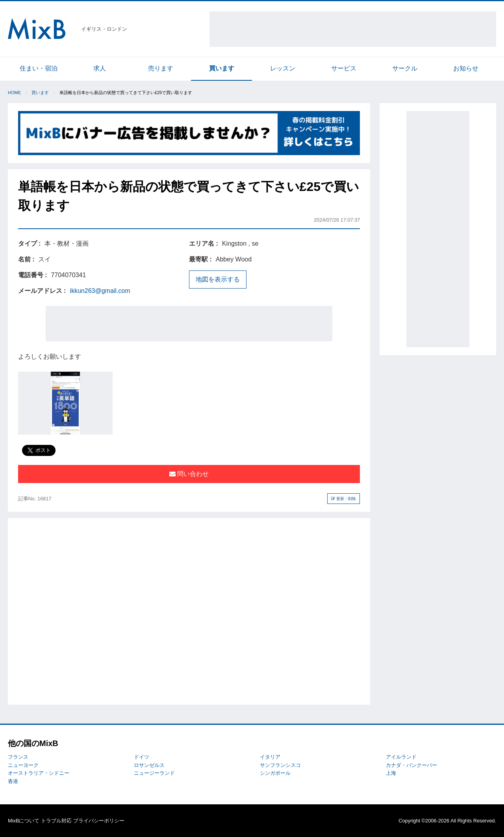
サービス (344, 68)
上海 (391, 773)
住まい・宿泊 (39, 68)
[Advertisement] (353, 29)
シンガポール (275, 773)
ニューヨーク (23, 765)
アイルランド (401, 757)
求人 (100, 68)
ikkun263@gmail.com (100, 291)
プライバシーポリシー (99, 821)
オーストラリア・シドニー (39, 773)
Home (14, 93)
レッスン (283, 68)
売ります (161, 68)
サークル (405, 68)
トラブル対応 (56, 821)
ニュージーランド (154, 773)
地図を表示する (218, 279)
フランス (18, 757)
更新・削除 (344, 499)
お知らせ (466, 68)
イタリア (270, 757)
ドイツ (142, 757)
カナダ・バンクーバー (411, 765)
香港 (13, 781)
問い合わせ (189, 474)
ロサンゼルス (149, 765)
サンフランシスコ (280, 765)
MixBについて (24, 821)
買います (222, 68)
